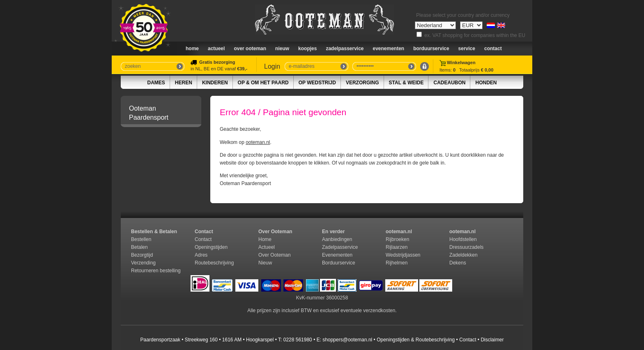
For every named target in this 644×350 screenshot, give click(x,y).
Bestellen (141, 239)
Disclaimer (492, 340)
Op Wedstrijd (317, 83)
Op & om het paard (263, 83)
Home (192, 49)
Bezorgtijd (142, 255)
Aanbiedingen (337, 239)
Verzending (143, 263)
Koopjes (307, 49)
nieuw (282, 49)
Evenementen (389, 49)
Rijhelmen (397, 263)
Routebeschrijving (214, 263)
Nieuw (265, 263)
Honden (486, 83)
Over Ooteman (250, 49)
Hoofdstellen (463, 239)
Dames (156, 83)
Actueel (216, 49)
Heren (184, 83)
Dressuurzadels (466, 247)
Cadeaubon (449, 83)
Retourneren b (147, 271)
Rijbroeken (397, 239)
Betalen (139, 247)
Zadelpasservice (345, 49)
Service (467, 49)
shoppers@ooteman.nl (347, 340)
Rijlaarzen (397, 247)
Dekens (458, 263)
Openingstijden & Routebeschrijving (416, 340)
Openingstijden (211, 247)
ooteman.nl (258, 142)
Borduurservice (431, 49)
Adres (201, 255)
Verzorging (362, 83)
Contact (493, 49)
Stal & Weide (406, 83)
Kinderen (215, 83)
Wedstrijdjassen (403, 255)
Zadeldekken (464, 255)
